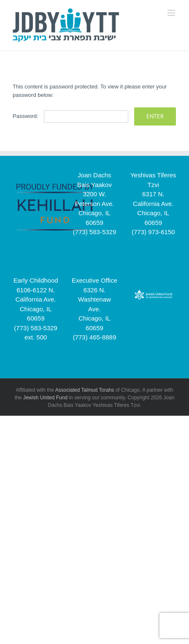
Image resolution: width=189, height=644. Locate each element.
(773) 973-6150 (153, 232)
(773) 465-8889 (95, 337)
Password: (70, 116)
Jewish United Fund (45, 398)
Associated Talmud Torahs (85, 390)
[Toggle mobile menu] (172, 13)
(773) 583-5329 (95, 232)
